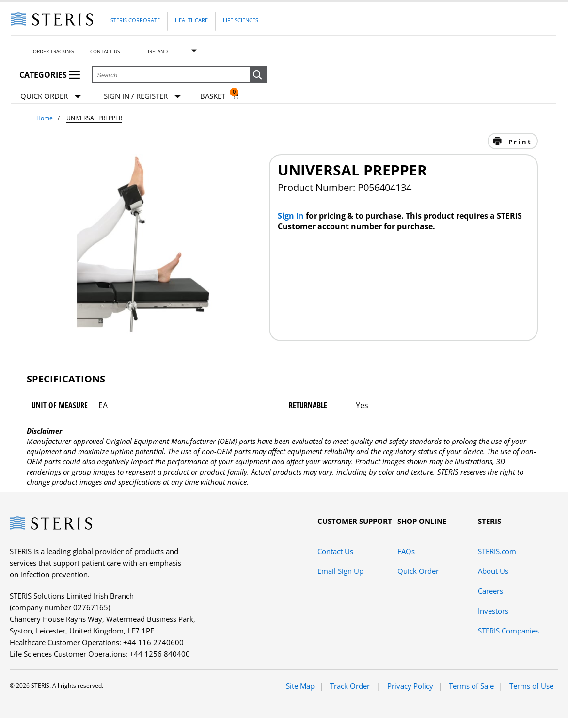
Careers (490, 591)
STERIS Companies (508, 631)
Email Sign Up (340, 571)
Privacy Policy (410, 686)
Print (519, 142)
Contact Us (105, 51)
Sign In (292, 216)
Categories (50, 75)
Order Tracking (53, 51)
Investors (493, 611)
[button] (258, 75)
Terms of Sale (471, 686)
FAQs (406, 551)
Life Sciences (241, 20)
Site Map (300, 686)
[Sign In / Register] (142, 96)
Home (45, 118)
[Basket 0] (220, 96)
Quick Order (51, 97)
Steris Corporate (135, 20)
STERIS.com (497, 551)
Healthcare (191, 20)
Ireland (158, 51)
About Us (493, 571)
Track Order (351, 686)
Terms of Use (531, 686)
